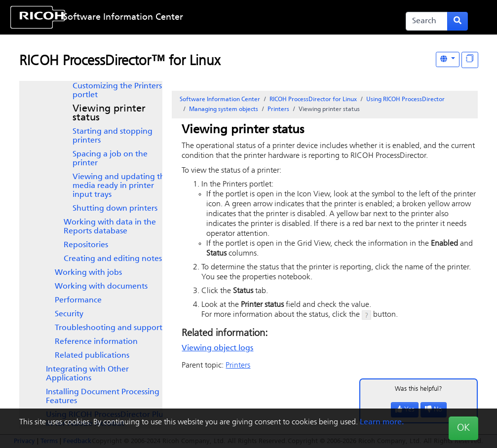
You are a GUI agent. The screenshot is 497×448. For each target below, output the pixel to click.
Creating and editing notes (113, 259)
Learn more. (382, 422)
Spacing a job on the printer (110, 159)
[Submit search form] (458, 21)
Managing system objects (224, 110)
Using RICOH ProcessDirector (405, 100)
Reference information (96, 342)
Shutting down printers (115, 209)
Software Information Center (123, 18)
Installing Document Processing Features (103, 397)
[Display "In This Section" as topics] (470, 60)
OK (463, 428)
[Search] (427, 21)
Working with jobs (88, 273)
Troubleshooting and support (109, 328)
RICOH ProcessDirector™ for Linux (120, 62)
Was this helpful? (419, 389)
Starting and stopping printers (113, 136)
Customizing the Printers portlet (117, 91)
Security (69, 314)
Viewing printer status (109, 113)
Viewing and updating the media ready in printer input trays (121, 186)
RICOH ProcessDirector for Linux (313, 100)
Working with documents (101, 287)
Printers (278, 110)
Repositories (86, 245)
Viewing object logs (217, 348)
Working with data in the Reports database (110, 227)
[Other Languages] (448, 59)
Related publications (92, 356)
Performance (78, 300)
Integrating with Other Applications (87, 374)
